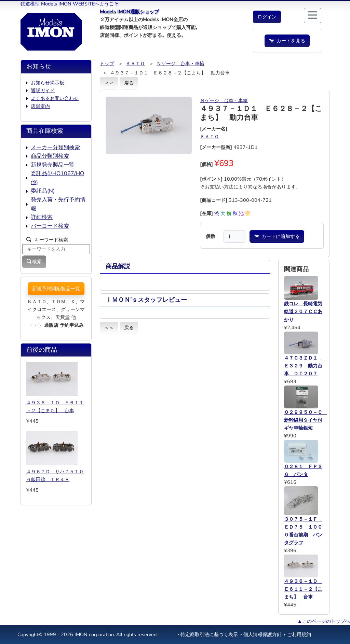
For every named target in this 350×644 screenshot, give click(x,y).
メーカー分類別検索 (55, 148)
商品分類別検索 (50, 156)
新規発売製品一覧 (53, 165)
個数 (211, 236)
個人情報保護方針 (262, 634)
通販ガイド (43, 90)
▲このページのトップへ (324, 621)
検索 (34, 262)
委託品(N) (43, 191)
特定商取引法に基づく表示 (209, 634)
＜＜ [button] (109, 83)
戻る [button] (129, 83)
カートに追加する (277, 236)
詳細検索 (42, 217)
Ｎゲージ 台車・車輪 (180, 64)
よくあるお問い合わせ (55, 98)
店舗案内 (40, 106)
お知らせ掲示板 (48, 83)
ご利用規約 (299, 634)
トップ (107, 64)
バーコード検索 (50, 226)
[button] (267, 17)
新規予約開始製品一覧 (56, 289)
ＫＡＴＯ (135, 64)
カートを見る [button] (287, 41)
